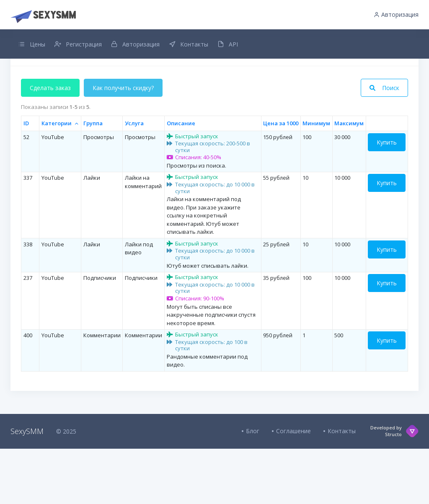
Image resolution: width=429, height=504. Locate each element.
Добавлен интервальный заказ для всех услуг (214, 79)
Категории (57, 178)
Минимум (316, 178)
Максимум (349, 178)
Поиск (384, 143)
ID (26, 178)
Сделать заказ (50, 143)
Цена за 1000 (281, 178)
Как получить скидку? (123, 143)
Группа (93, 178)
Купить (387, 198)
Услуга (134, 178)
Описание (181, 178)
